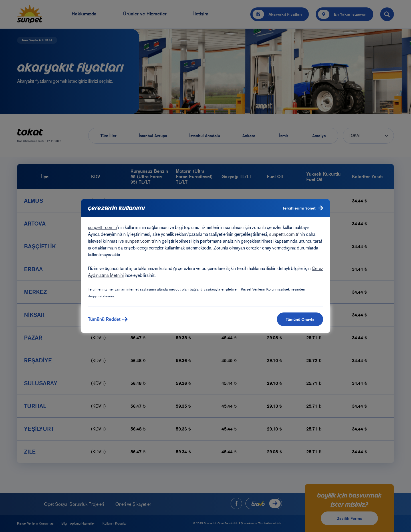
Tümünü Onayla (300, 319)
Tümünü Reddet (108, 319)
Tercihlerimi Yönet (303, 208)
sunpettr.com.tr (103, 227)
